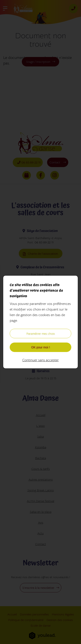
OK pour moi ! (40, 347)
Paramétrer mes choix (40, 334)
